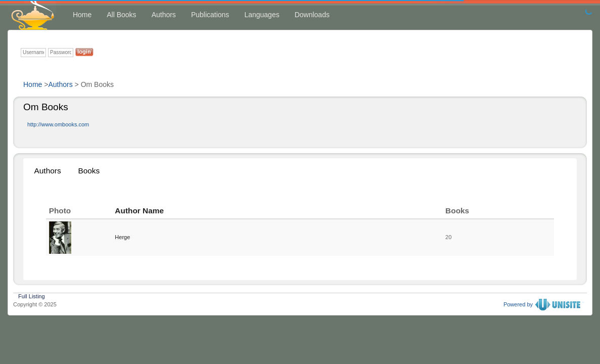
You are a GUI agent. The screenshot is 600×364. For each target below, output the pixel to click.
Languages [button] (262, 15)
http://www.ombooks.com (58, 124)
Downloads (312, 15)
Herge (122, 237)
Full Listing (32, 295)
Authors (164, 15)
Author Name (139, 211)
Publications (210, 15)
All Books (121, 15)
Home (82, 15)
